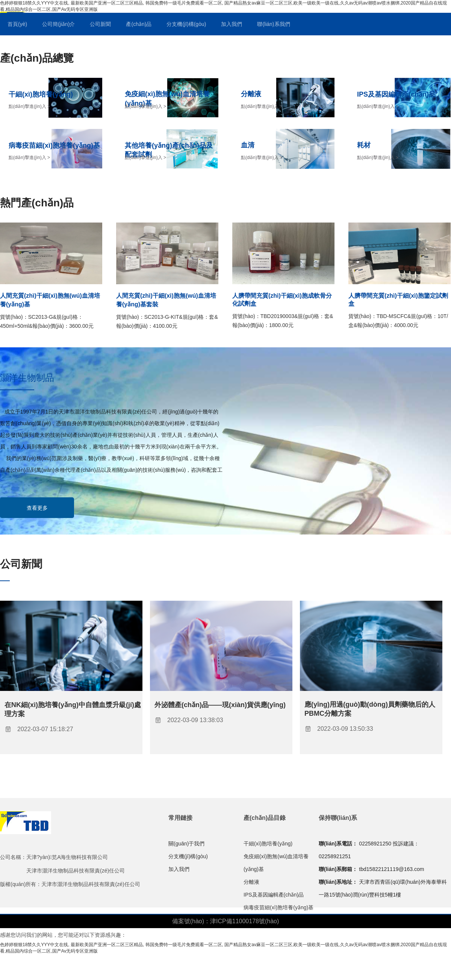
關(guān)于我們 (186, 844)
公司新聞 (100, 24)
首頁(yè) (17, 24)
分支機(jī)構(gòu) (186, 24)
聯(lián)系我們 (273, 24)
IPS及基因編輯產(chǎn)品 (274, 895)
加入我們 (232, 24)
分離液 (251, 882)
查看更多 (37, 508)
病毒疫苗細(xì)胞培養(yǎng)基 (278, 907)
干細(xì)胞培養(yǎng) (268, 844)
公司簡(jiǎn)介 (58, 24)
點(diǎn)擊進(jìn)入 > (29, 106)
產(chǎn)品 (139, 24)
